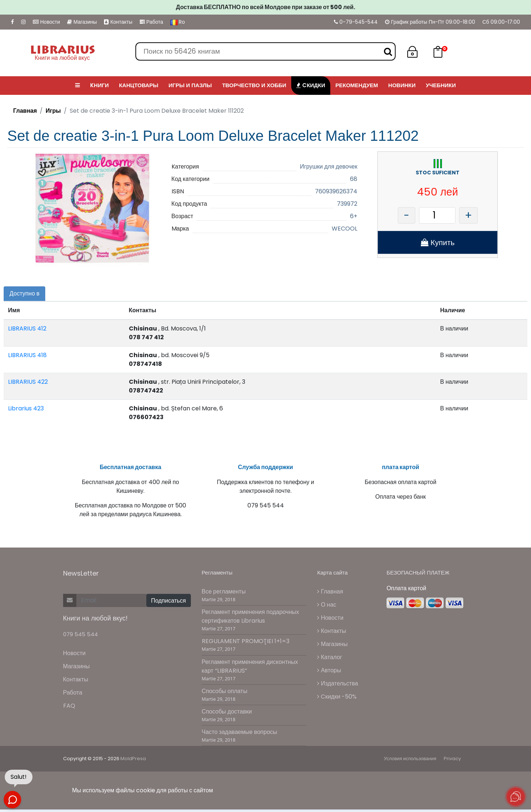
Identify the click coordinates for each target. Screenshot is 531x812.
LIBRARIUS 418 (27, 355)
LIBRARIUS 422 (28, 382)
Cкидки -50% (337, 701)
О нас (327, 609)
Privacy (452, 763)
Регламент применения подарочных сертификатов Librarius (251, 620)
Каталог (330, 661)
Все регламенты (224, 596)
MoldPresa (133, 763)
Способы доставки (227, 716)
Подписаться (169, 604)
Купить (438, 242)
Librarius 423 (26, 408)
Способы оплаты (225, 695)
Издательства (338, 687)
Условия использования (410, 763)
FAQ (69, 710)
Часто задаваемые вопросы (240, 736)
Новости (46, 22)
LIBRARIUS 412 (27, 328)
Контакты (118, 22)
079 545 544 (80, 638)
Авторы (329, 674)
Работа (151, 22)
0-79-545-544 (356, 22)
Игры (53, 111)
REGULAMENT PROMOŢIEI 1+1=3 (246, 645)
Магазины (82, 22)
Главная (25, 111)
